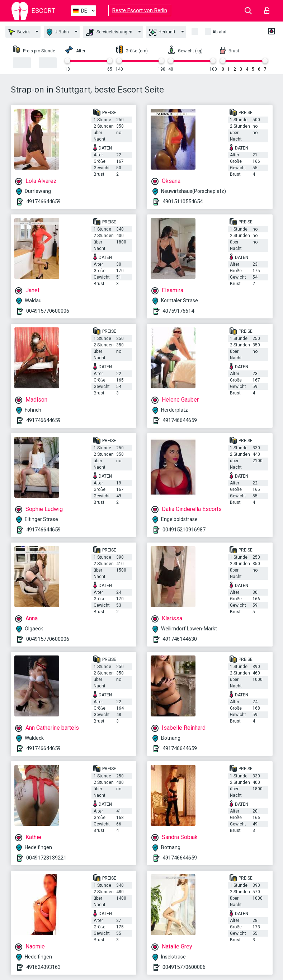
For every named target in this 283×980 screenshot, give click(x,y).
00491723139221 (46, 858)
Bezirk (19, 32)
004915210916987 (184, 530)
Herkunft (162, 32)
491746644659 (43, 202)
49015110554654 (183, 202)
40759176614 (178, 311)
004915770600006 (48, 311)
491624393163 (43, 967)
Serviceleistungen (109, 32)
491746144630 (180, 639)
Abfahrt (220, 32)
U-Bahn (58, 32)
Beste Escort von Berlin (140, 10)
